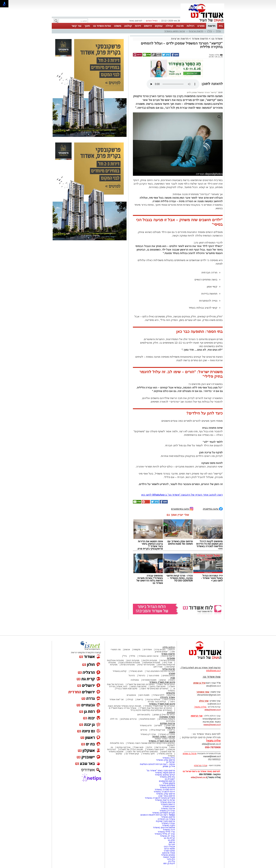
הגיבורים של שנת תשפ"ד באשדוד (159, 706)
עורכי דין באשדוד (148, 734)
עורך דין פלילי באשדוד (164, 834)
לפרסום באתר (136, 21)
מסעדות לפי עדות (146, 665)
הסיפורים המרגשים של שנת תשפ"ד (156, 708)
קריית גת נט (169, 838)
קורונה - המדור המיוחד (164, 736)
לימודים (158, 726)
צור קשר (76, 26)
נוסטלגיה (135, 680)
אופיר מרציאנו (169, 853)
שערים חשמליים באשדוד (164, 813)
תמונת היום (144, 695)
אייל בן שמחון (169, 766)
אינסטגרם (131, 695)
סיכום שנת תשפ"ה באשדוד (162, 741)
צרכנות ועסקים (167, 723)
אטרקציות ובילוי (158, 730)
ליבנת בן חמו (169, 863)
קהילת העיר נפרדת (157, 702)
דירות (138, 26)
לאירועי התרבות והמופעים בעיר (161, 671)
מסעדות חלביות (150, 660)
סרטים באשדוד (165, 754)
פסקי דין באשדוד (167, 734)
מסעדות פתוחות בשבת (130, 663)
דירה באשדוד (169, 830)
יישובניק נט (170, 779)
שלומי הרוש (170, 849)
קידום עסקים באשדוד (165, 775)
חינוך (87, 26)
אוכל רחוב (158, 667)
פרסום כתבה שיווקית (165, 821)
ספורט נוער (154, 676)
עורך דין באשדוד (167, 836)
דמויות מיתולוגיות (148, 719)
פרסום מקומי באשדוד (165, 773)
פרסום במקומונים (167, 781)
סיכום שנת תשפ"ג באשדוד (162, 682)
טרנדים (144, 730)
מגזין (173, 678)
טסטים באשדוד (168, 855)
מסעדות (171, 658)
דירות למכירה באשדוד (165, 790)
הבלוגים (171, 712)
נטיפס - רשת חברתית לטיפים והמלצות (157, 764)
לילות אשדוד (159, 695)
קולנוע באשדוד (120, 671)
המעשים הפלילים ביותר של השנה (142, 752)
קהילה (169, 26)
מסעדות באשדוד (167, 787)
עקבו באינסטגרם (182, 509)
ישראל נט (171, 762)
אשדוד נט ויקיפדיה (166, 819)
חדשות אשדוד (200, 39)
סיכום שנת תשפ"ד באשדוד (162, 704)
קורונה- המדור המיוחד (165, 739)
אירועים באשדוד (168, 802)
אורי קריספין (197, 716)
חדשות (212, 26)
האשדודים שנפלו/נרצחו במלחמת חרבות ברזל (151, 710)
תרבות (180, 26)
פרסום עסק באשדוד (165, 760)
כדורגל (132, 676)
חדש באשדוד (146, 726)
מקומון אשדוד (169, 783)
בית (221, 26)
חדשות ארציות (196, 31)
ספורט (201, 26)
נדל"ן (210, 31)
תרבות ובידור (168, 669)
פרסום (172, 842)
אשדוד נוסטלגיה (167, 717)
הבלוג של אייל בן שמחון (164, 715)
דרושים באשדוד (168, 804)
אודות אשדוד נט (102, 26)
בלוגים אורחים (144, 715)
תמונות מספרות (149, 680)
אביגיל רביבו (169, 847)
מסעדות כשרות (128, 665)
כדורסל (142, 676)
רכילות (190, 26)
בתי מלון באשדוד (167, 777)
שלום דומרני (169, 851)
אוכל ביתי (168, 663)
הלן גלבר (171, 859)
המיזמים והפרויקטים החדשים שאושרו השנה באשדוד (151, 743)
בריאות (140, 699)
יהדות (150, 747)
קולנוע (128, 26)
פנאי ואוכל (139, 747)
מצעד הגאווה (169, 857)
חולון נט (171, 840)
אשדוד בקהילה (167, 697)
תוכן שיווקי (170, 726)
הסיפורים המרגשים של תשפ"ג (141, 684)
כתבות (172, 680)
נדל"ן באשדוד (169, 758)
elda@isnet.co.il (213, 710)
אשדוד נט (217, 39)
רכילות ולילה (169, 647)
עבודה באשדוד (168, 823)
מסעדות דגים (133, 660)
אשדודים (148, 650)
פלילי (218, 31)
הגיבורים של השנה (166, 684)
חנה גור (172, 844)
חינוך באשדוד (149, 754)
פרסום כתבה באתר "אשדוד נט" (161, 771)
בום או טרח (160, 650)
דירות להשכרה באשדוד (164, 792)
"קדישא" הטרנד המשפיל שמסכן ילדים (202, 92)
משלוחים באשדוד (167, 785)
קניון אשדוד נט (132, 754)
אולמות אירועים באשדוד (164, 828)
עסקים (159, 26)
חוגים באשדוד (136, 671)
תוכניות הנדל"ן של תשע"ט (131, 749)
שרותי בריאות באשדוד (165, 800)
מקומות (137, 650)
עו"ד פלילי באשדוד (166, 832)
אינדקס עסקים (123, 747)
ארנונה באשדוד (168, 809)
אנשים (127, 650)
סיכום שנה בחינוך (158, 686)
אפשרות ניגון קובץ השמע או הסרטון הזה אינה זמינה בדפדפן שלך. (173, 84)
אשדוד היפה (169, 699)
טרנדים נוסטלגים (129, 719)
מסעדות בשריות (168, 660)
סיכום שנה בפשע (139, 686)
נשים (173, 747)
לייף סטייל (170, 728)
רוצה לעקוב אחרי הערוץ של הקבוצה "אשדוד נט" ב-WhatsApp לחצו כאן (182, 495)
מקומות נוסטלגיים (167, 719)
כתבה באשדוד (168, 825)
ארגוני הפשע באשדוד (175, 31)
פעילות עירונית (153, 699)
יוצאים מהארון (161, 652)
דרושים (148, 26)
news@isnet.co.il (212, 725)
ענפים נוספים (169, 676)
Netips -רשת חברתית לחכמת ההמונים (158, 815)
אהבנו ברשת (161, 747)
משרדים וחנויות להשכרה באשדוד (160, 798)
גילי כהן (172, 861)
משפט (118, 26)
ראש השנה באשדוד (155, 749)
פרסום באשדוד (168, 817)
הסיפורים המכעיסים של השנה (155, 689)
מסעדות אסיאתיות (152, 663)
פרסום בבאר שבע (167, 796)
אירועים (171, 695)
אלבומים (171, 693)
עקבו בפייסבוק (213, 509)
